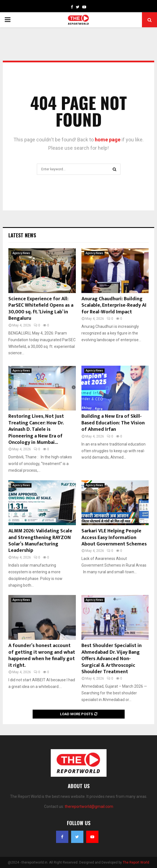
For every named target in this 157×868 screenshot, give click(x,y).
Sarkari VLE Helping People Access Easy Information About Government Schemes (114, 538)
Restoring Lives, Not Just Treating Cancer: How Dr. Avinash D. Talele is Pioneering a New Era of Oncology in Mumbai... (36, 429)
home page (108, 140)
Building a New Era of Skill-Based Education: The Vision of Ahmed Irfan (113, 423)
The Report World (136, 862)
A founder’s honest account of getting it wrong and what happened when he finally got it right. (42, 655)
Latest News (22, 235)
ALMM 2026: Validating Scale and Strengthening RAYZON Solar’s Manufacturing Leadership (40, 541)
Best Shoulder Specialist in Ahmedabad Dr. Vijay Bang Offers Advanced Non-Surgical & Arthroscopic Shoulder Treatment (112, 659)
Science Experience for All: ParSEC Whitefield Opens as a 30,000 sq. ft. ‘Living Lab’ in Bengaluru (41, 309)
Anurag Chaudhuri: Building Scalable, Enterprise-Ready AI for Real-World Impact (114, 305)
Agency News (21, 253)
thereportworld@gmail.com (89, 806)
